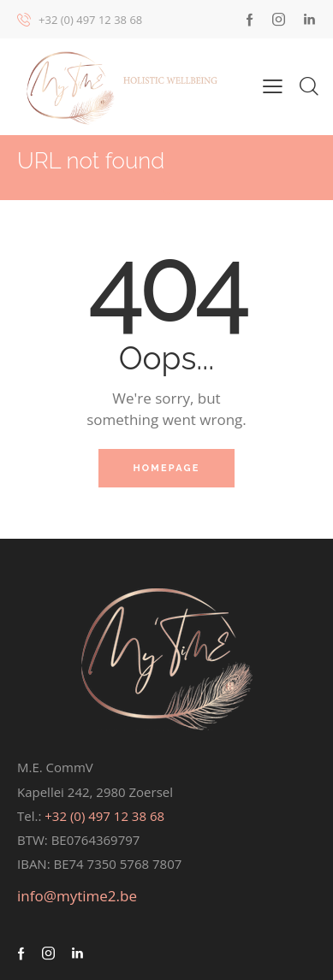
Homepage (166, 468)
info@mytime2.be (77, 896)
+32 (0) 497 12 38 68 (104, 816)
